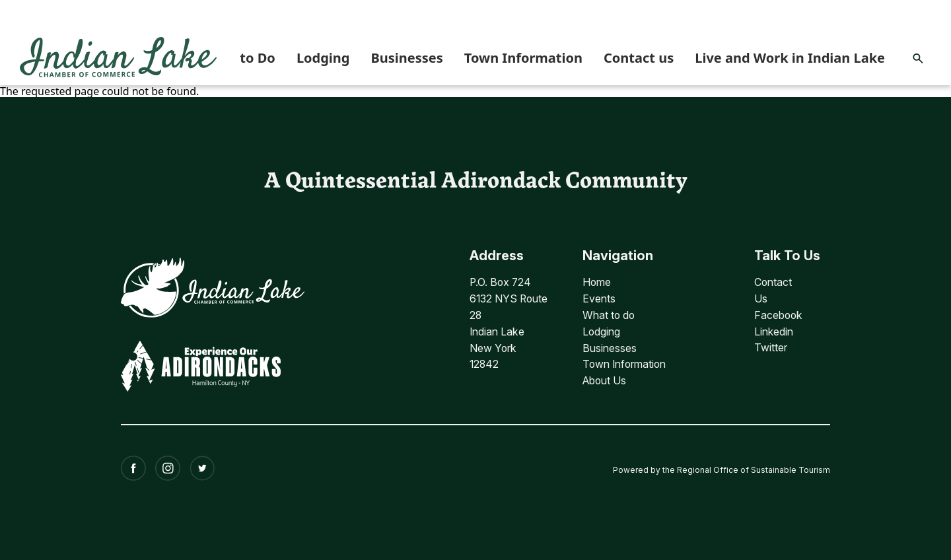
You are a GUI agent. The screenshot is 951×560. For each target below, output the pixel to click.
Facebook (779, 314)
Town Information (523, 58)
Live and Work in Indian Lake (790, 58)
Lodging (323, 58)
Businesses (406, 58)
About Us (607, 377)
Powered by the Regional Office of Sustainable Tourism (722, 464)
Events (601, 298)
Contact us (639, 58)
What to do (611, 314)
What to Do (238, 58)
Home (599, 282)
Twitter (771, 345)
